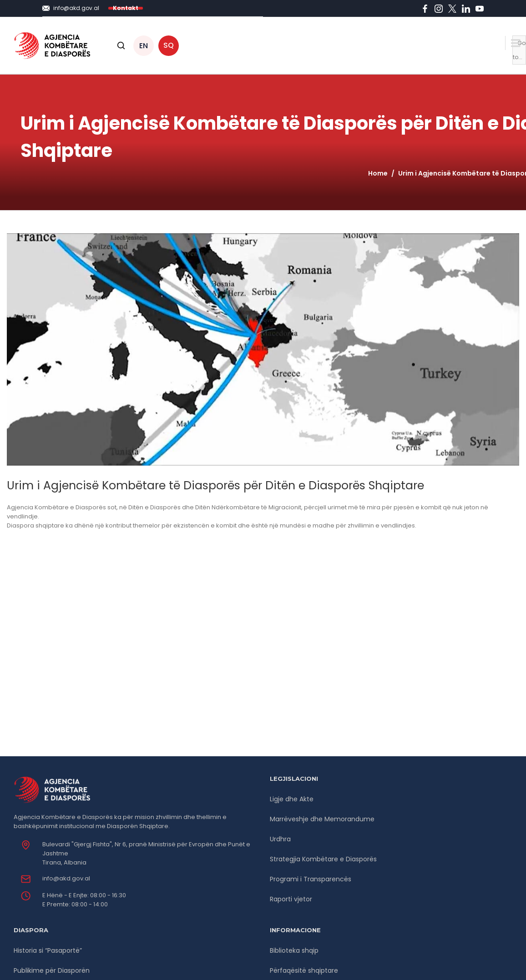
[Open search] (121, 45)
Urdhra (280, 839)
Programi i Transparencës (311, 879)
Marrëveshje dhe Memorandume (322, 819)
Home (378, 173)
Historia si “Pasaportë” (48, 950)
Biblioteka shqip (294, 950)
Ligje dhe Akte (292, 799)
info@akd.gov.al (66, 878)
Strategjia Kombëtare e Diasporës (323, 859)
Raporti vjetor (291, 899)
